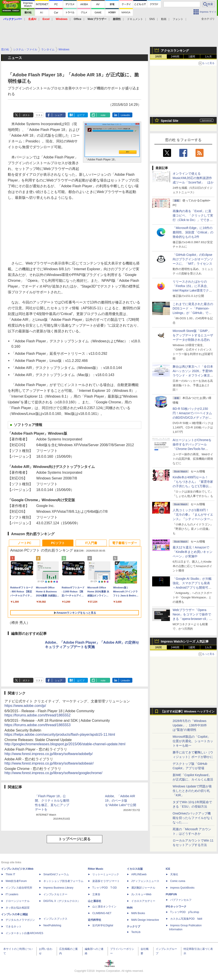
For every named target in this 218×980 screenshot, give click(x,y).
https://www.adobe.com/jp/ (25, 706)
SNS (152, 19)
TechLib (136, 932)
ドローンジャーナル (18, 901)
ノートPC (24, 543)
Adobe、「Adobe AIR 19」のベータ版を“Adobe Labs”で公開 (121, 801)
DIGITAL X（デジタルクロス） (62, 901)
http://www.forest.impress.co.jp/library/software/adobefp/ (49, 754)
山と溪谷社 (95, 901)
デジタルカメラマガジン (20, 920)
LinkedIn (125, 115)
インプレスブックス (55, 919)
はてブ (81, 115)
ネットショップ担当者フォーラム (63, 881)
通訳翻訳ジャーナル (143, 888)
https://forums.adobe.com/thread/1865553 (37, 725)
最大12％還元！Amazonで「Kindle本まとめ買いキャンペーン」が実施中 (193, 552)
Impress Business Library (58, 888)
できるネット (14, 927)
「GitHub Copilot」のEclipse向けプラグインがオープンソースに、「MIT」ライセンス (193, 259)
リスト (39, 115)
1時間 (158, 57)
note (103, 115)
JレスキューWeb (141, 894)
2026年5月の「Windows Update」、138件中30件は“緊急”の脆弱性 (190, 725)
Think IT (10, 874)
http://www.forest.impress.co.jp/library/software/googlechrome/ (53, 773)
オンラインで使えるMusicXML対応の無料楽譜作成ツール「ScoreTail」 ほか (193, 178)
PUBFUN (171, 894)
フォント (178, 19)
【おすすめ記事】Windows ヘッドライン (188, 712)
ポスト (26, 115)
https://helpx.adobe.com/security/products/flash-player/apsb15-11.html (60, 735)
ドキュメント (135, 19)
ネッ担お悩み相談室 (18, 908)
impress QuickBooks (182, 888)
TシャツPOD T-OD (105, 888)
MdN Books (138, 913)
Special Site (170, 121)
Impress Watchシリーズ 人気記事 (185, 641)
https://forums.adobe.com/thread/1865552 (37, 715)
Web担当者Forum (16, 881)
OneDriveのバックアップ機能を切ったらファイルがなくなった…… (193, 818)
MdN (130, 908)
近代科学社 (95, 920)
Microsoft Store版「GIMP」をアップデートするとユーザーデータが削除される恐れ (193, 335)
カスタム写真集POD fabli (186, 919)
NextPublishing (52, 925)
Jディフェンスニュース (145, 881)
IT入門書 (91, 543)
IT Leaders (12, 894)
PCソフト (58, 543)
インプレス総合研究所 (19, 888)
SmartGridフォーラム (56, 874)
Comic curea (178, 881)
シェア (59, 115)
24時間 (175, 57)
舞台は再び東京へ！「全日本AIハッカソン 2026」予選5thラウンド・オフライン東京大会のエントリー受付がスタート (193, 375)
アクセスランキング (175, 51)
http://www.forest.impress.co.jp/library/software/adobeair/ (49, 763)
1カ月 (209, 57)
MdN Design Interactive (145, 920)
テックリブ (133, 927)
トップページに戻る (75, 839)
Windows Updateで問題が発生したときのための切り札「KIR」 (192, 791)
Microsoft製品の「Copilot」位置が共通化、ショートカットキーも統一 (193, 741)
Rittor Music (96, 869)
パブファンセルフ (181, 900)
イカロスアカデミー (143, 901)
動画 (164, 19)
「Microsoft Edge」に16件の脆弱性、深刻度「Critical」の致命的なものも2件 (193, 232)
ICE (168, 869)
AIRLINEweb (139, 874)
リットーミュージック (106, 874)
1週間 (192, 57)
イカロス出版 (135, 869)
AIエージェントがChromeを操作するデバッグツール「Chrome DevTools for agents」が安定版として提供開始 (193, 449)
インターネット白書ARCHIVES (24, 933)
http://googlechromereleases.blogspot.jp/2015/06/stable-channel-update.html (65, 744)
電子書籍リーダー (125, 543)
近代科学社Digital (103, 925)
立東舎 (96, 894)
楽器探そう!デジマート (106, 881)
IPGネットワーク (176, 907)
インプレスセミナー (55, 894)
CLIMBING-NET (102, 913)
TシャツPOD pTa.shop (185, 912)
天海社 (174, 874)
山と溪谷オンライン (104, 907)
